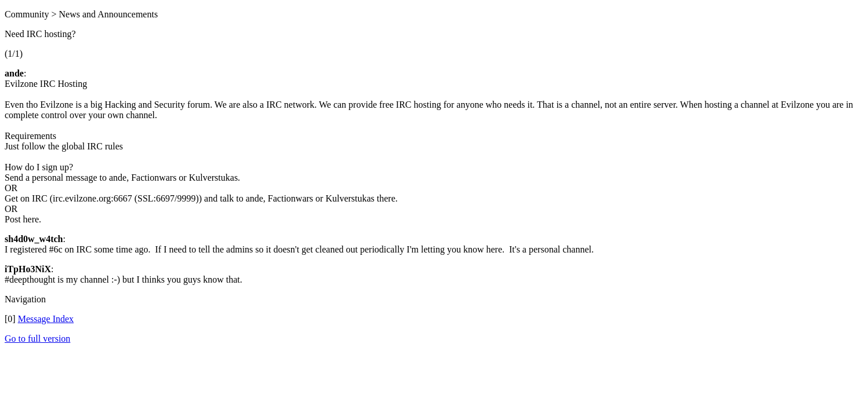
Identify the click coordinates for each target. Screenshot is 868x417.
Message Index (46, 319)
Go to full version (37, 339)
